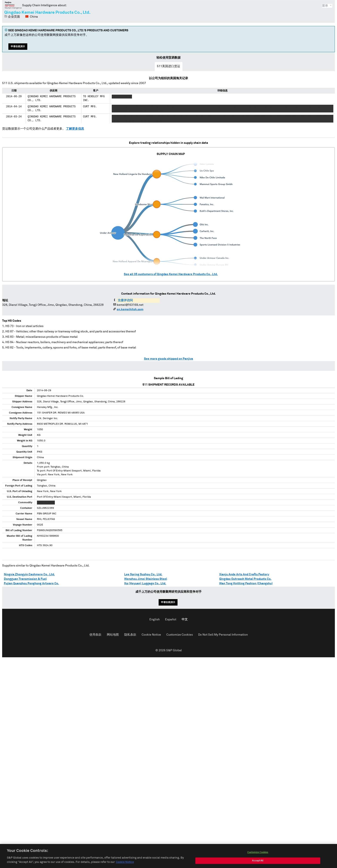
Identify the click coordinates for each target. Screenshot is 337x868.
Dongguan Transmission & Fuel (25, 579)
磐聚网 (13, 5)
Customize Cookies (180, 635)
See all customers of (171, 274)
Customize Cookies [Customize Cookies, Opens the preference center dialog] (258, 857)
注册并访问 (125, 300)
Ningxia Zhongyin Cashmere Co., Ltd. (29, 574)
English (155, 620)
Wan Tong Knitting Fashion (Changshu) (246, 583)
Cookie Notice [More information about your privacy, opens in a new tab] (125, 866)
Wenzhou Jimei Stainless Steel (146, 579)
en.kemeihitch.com (130, 309)
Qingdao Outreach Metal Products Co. (245, 579)
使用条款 (95, 635)
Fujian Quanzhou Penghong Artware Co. (31, 583)
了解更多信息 (75, 129)
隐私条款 (130, 635)
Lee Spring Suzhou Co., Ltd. (143, 574)
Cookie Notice (151, 635)
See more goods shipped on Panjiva (168, 359)
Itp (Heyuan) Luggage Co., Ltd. (145, 583)
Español (171, 620)
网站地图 (113, 635)
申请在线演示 (18, 46)
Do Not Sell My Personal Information (223, 635)
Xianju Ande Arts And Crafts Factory (244, 574)
